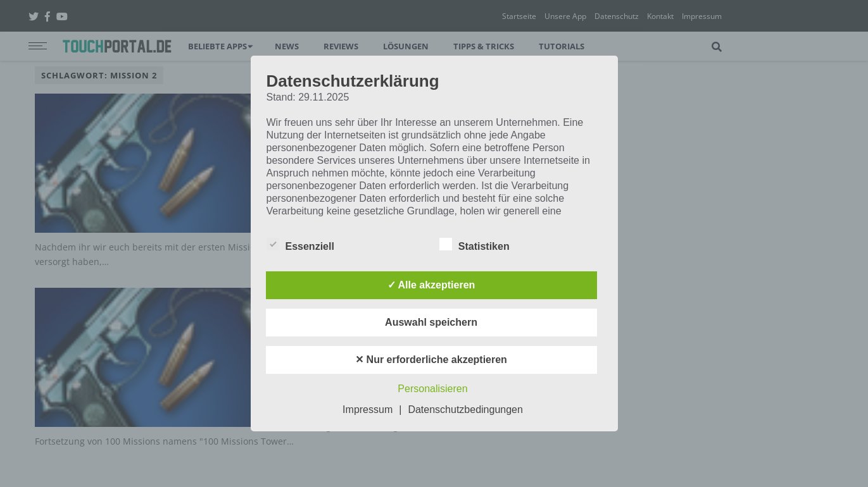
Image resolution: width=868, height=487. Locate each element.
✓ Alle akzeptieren (431, 285)
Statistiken (475, 244)
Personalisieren (432, 389)
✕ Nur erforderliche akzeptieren (431, 360)
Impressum (368, 410)
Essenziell (300, 244)
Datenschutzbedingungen (465, 410)
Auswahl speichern (431, 322)
